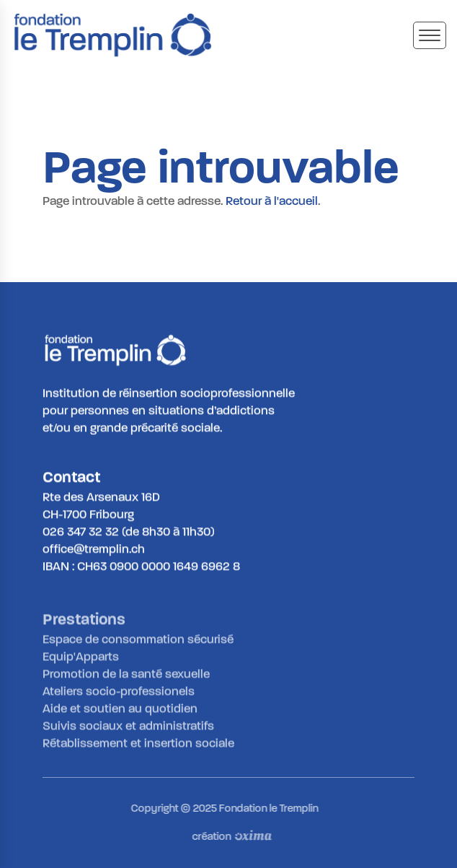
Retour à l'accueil (272, 201)
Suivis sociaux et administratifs (128, 729)
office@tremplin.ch (94, 549)
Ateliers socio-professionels (119, 694)
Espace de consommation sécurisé (138, 643)
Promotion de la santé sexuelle (126, 677)
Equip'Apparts (81, 660)
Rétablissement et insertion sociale (138, 746)
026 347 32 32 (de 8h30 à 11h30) (129, 532)
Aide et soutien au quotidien (120, 712)
